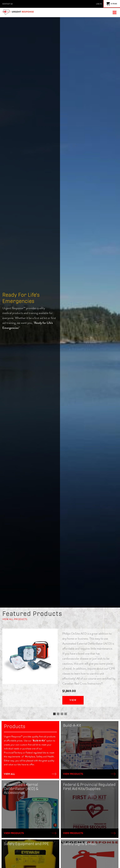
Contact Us (7, 4)
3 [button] (62, 714)
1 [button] (54, 714)
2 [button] (58, 714)
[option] (60, 668)
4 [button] (66, 714)
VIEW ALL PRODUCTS (15, 619)
